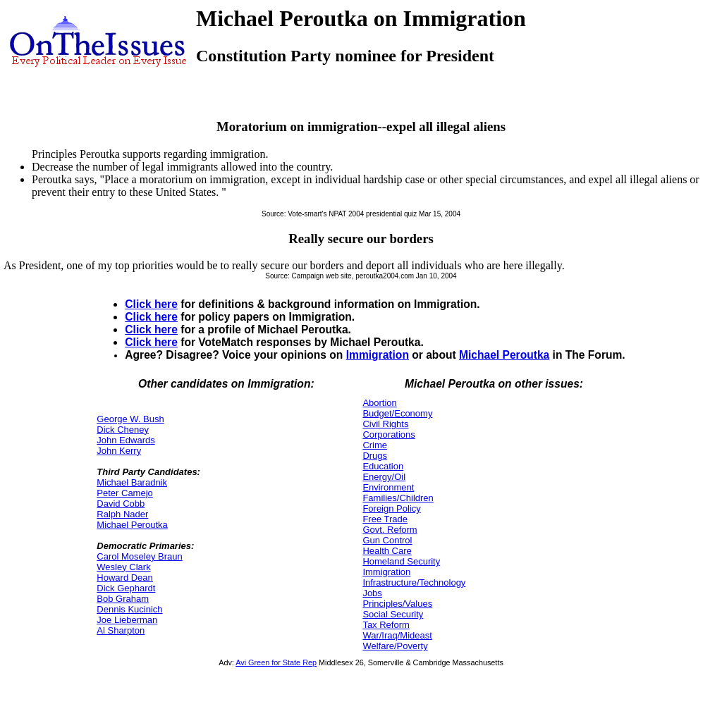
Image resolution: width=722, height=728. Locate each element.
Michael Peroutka (504, 355)
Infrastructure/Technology (414, 582)
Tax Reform (386, 625)
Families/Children (398, 498)
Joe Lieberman (127, 620)
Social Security (393, 614)
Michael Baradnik (132, 482)
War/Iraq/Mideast (397, 635)
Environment (388, 487)
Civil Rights (385, 424)
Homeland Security (401, 561)
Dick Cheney (123, 430)
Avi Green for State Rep (276, 662)
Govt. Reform (390, 530)
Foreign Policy (391, 508)
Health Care (387, 551)
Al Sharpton (121, 630)
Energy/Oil (384, 477)
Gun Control (387, 540)
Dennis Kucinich (129, 609)
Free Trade (385, 519)
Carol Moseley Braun (139, 556)
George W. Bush (130, 419)
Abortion (379, 403)
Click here (151, 304)
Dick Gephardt (126, 588)
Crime (375, 445)
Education (383, 466)
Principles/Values (397, 604)
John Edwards (126, 440)
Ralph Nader (122, 514)
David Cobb (121, 504)
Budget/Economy (397, 413)
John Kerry (119, 451)
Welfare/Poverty (395, 646)
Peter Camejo (124, 493)
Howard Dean (125, 578)
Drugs (375, 456)
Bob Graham (123, 599)
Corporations (388, 434)
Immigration (378, 355)
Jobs (372, 593)
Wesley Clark (123, 567)
